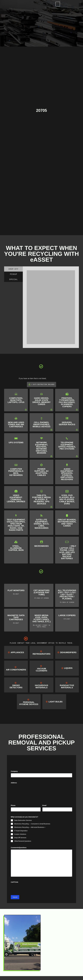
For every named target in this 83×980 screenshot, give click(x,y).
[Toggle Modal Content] (50, 4)
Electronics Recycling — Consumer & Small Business (32, 824)
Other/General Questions (23, 841)
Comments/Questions (19, 848)
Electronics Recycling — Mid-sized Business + (30, 827)
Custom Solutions (20, 834)
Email (48, 806)
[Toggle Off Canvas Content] (57, 4)
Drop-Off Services (20, 838)
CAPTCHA (14, 886)
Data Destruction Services (23, 820)
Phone (13, 805)
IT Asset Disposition (21, 831)
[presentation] (27, 892)
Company (14, 771)
